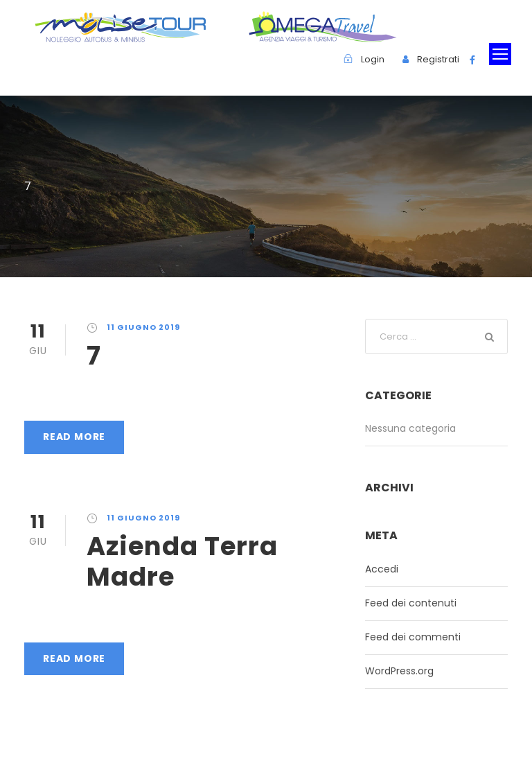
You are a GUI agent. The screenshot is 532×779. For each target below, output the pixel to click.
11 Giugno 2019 (143, 327)
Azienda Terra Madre (182, 561)
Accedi (382, 569)
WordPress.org (399, 671)
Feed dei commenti (413, 637)
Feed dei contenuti (411, 603)
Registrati (438, 59)
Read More (74, 437)
